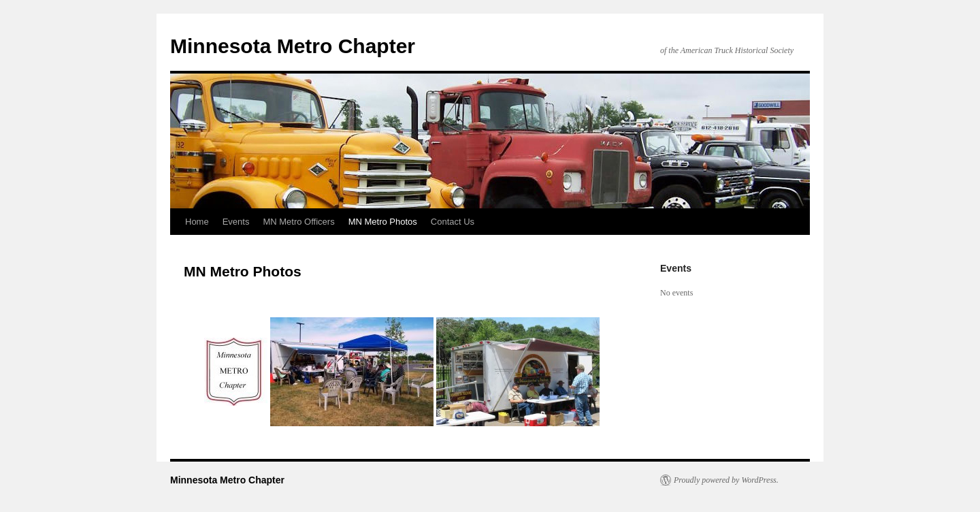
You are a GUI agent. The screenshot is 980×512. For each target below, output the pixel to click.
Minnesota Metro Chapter (293, 46)
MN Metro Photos (383, 222)
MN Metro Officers (298, 222)
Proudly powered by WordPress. (726, 480)
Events (236, 222)
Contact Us (453, 222)
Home (197, 222)
